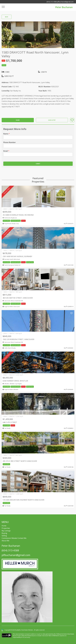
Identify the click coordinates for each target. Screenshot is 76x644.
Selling (4, 536)
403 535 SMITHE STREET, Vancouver (18, 298)
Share (18, 120)
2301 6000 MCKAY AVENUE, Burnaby (17, 256)
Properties (6, 528)
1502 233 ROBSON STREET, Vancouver (18, 339)
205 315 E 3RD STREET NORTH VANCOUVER (20, 461)
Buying (4, 533)
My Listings (6, 531)
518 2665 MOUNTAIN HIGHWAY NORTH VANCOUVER (23, 500)
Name (7, 134)
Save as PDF (52, 120)
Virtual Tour (30, 262)
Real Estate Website (27, 630)
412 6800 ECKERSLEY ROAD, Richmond (18, 215)
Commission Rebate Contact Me (14, 538)
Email (6, 151)
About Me (5, 541)
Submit (38, 164)
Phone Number (10, 142)
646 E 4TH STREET (10, 422)
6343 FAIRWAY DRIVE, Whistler (15, 381)
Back (7, 17)
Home (4, 526)
